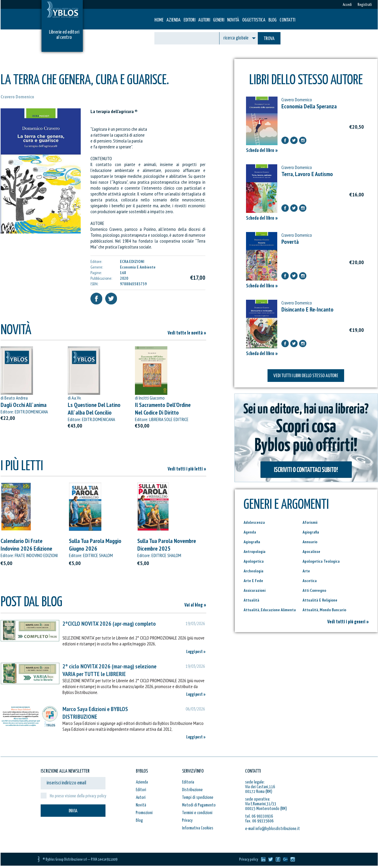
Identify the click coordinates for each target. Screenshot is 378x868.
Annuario (310, 542)
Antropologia (255, 551)
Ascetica (310, 581)
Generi (219, 20)
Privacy (187, 820)
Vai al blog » (195, 605)
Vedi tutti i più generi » (348, 622)
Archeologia (254, 571)
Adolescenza (254, 522)
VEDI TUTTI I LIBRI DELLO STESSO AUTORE (306, 376)
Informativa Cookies (198, 828)
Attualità (251, 600)
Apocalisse (311, 551)
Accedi (347, 5)
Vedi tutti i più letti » (187, 469)
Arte (306, 571)
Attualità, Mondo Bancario (324, 610)
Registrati (365, 5)
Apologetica (254, 561)
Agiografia (311, 532)
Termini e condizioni (197, 813)
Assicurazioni (255, 590)
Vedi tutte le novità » (187, 333)
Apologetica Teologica (321, 561)
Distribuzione (192, 790)
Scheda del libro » (262, 151)
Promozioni (144, 813)
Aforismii (310, 522)
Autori (204, 20)
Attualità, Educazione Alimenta (270, 610)
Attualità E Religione (320, 600)
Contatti (287, 20)
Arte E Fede (253, 581)
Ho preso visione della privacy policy (78, 796)
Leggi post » (196, 652)
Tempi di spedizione (198, 797)
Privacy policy (249, 860)
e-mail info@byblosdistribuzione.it (273, 829)
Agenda (250, 532)
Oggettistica (254, 20)
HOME (159, 20)
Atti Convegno (314, 590)
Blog (273, 20)
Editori (189, 20)
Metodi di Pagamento (199, 805)
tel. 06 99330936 (259, 816)
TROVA (269, 39)
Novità (233, 20)
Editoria (188, 782)
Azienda (174, 20)
